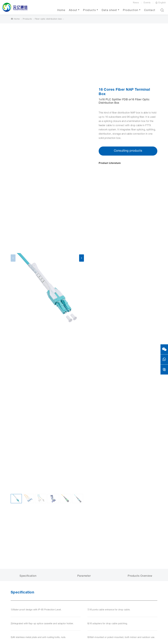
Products (89, 10)
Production (131, 10)
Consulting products (128, 151)
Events (147, 3)
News (136, 3)
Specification (28, 576)
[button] (162, 10)
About (73, 10)
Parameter (84, 576)
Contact (150, 10)
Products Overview (140, 576)
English (161, 3)
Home (61, 10)
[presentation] (13, 258)
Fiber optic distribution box (48, 19)
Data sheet (109, 10)
